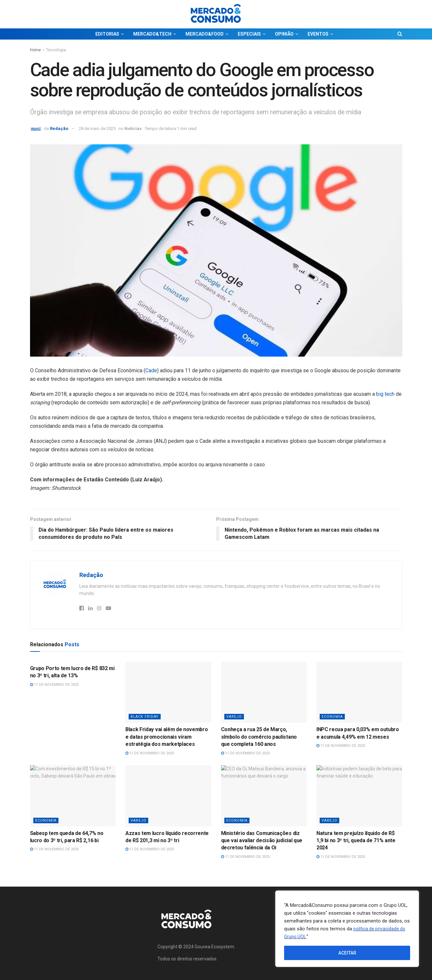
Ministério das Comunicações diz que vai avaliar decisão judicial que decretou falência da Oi (262, 841)
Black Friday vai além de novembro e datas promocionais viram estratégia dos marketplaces (167, 737)
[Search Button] (400, 34)
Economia (332, 717)
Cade (151, 370)
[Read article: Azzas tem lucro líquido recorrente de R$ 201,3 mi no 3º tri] (168, 796)
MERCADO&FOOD (205, 34)
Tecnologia (56, 50)
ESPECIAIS (249, 34)
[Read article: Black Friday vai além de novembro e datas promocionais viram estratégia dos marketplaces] (168, 692)
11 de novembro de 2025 (54, 685)
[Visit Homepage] (216, 14)
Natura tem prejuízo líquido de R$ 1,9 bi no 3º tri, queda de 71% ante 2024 (356, 841)
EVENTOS (318, 34)
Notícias (133, 129)
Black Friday (145, 717)
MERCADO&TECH (152, 34)
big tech (385, 394)
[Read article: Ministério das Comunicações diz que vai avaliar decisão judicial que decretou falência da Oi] (264, 796)
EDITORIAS (107, 34)
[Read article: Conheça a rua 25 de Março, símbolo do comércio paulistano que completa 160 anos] (264, 692)
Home (35, 50)
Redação (59, 129)
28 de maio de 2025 (97, 129)
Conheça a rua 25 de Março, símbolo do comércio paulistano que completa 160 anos (259, 737)
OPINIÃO (284, 34)
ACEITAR (347, 953)
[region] (347, 929)
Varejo (234, 717)
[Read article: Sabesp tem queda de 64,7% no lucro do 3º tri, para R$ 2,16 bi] (73, 796)
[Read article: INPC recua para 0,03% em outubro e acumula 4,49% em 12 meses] (359, 692)
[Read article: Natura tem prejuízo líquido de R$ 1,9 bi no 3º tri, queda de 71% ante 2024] (359, 796)
